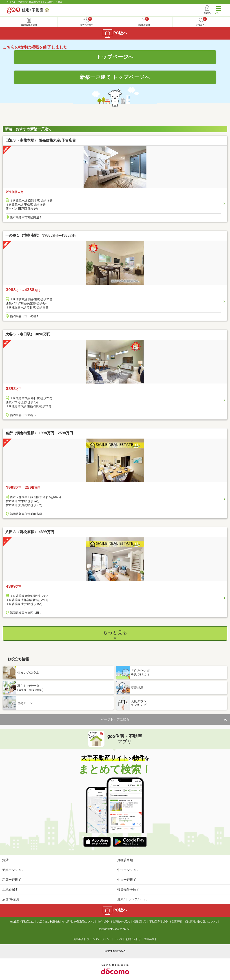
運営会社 (149, 939)
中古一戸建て (127, 880)
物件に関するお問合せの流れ (114, 922)
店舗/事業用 (11, 899)
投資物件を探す (128, 889)
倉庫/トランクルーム (132, 899)
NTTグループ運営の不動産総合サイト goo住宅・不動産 (35, 2)
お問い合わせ (133, 939)
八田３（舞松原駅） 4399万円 (30, 532)
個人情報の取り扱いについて (201, 922)
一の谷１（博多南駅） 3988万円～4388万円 (41, 235)
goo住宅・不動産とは (22, 922)
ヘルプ (119, 939)
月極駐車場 (125, 860)
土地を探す (10, 889)
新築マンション (13, 870)
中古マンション (128, 870)
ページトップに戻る (115, 719)
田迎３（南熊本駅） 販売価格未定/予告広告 (41, 140)
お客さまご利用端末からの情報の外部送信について (66, 922)
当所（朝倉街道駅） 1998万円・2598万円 (39, 433)
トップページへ (115, 57)
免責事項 (78, 939)
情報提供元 (140, 922)
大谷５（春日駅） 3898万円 (28, 334)
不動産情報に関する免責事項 (165, 922)
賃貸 (5, 860)
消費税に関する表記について (114, 929)
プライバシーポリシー (99, 939)
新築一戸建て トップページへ (115, 77)
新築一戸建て (12, 880)
